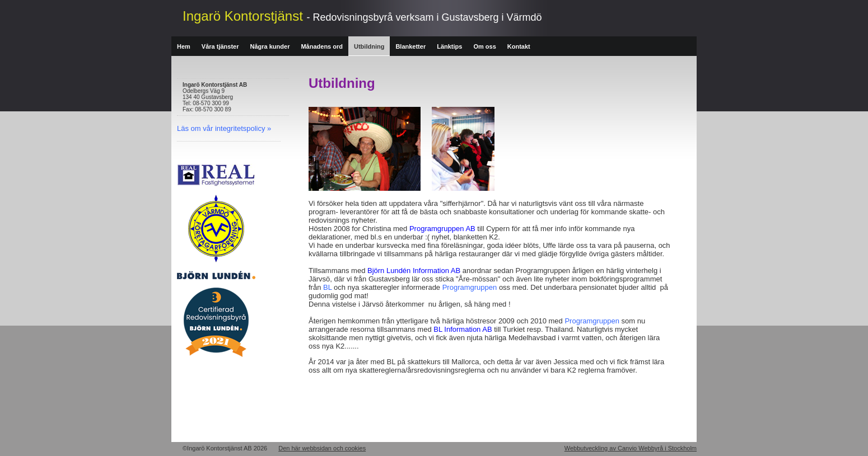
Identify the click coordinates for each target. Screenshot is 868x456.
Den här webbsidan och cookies (322, 448)
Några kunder (270, 46)
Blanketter (410, 46)
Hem (184, 46)
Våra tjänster (220, 46)
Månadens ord (322, 46)
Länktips (449, 46)
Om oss (484, 46)
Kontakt (519, 46)
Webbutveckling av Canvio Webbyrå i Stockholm (631, 448)
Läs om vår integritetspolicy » (224, 128)
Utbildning (369, 46)
